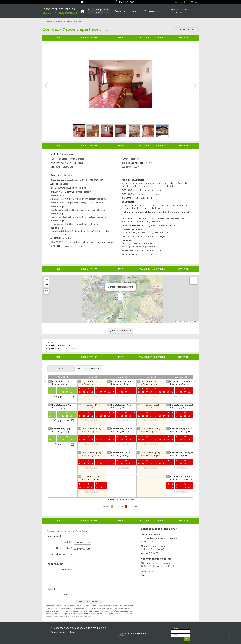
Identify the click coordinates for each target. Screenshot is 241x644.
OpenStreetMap (192, 322)
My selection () (126, 2)
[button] (121, 296)
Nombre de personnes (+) (60, 556)
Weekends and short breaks (89, 368)
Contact (183, 38)
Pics (58, 38)
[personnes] (78, 554)
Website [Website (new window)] (150, 553)
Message (67, 570)
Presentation (89, 38)
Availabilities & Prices (152, 38)
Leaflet (178, 322)
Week (61, 368)
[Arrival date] (82, 543)
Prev (46, 86)
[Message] (102, 576)
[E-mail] (87, 595)
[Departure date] (82, 549)
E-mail (68, 595)
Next (195, 86)
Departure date (64, 548)
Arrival (68, 542)
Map (120, 38)
